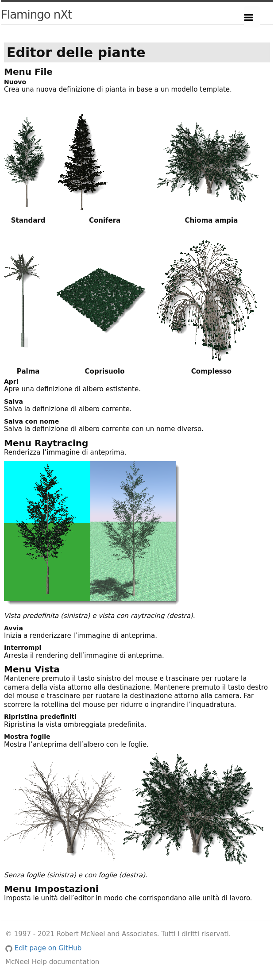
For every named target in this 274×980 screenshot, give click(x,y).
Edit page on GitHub (43, 948)
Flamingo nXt (36, 15)
